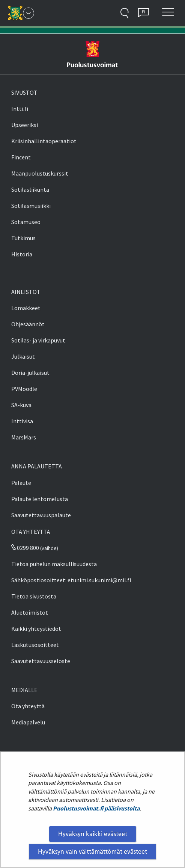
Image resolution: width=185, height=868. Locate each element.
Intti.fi (20, 109)
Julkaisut (23, 356)
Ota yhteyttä (28, 706)
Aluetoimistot (30, 612)
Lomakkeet (26, 308)
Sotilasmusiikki (31, 206)
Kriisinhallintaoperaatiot (44, 141)
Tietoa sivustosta (34, 596)
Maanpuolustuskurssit (40, 173)
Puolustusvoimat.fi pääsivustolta (96, 808)
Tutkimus (23, 238)
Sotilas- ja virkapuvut (38, 340)
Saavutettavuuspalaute (41, 515)
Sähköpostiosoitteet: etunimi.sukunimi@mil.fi (71, 580)
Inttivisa (22, 421)
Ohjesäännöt (28, 324)
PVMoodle (24, 389)
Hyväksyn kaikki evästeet (93, 834)
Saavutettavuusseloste (41, 661)
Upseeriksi (25, 125)
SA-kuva (21, 405)
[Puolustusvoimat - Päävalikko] (29, 13)
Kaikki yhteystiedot (36, 629)
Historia (22, 254)
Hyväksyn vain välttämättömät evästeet (92, 851)
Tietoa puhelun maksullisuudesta (54, 564)
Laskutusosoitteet (35, 645)
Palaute (21, 483)
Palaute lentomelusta (40, 499)
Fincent (21, 157)
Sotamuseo (26, 222)
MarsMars (24, 437)
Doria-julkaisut (30, 373)
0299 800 (25, 548)
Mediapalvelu (28, 722)
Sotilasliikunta (30, 189)
